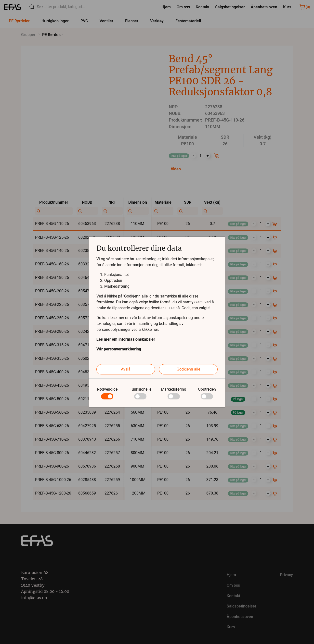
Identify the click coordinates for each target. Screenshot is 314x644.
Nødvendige (107, 389)
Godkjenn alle (188, 369)
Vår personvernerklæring (119, 349)
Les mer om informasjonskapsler (126, 339)
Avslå (126, 369)
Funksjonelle (140, 389)
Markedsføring (174, 389)
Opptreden (207, 389)
